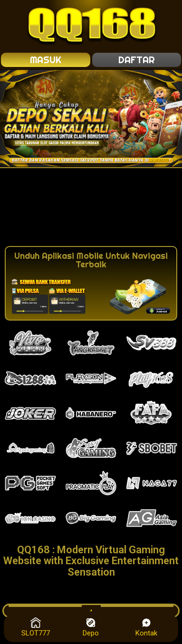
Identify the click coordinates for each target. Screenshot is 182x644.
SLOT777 (36, 627)
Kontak (146, 627)
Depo (91, 627)
